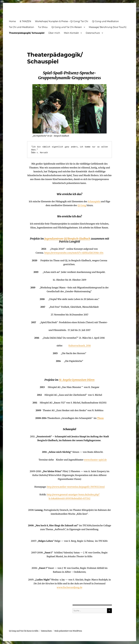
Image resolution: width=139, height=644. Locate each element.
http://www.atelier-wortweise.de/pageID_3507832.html (76, 487)
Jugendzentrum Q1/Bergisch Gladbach (67, 239)
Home (12, 21)
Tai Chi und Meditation (22, 27)
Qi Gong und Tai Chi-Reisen (67, 27)
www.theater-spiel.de (95, 460)
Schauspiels (94, 201)
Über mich (54, 33)
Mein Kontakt (71, 33)
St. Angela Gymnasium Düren (77, 380)
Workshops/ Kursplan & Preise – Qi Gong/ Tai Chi (62, 21)
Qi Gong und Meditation (105, 21)
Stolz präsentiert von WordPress (68, 631)
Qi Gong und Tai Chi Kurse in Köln (24, 631)
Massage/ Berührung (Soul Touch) (108, 27)
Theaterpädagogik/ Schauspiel (27, 33)
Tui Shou (43, 27)
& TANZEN (25, 21)
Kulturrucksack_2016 (80, 346)
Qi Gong (82, 205)
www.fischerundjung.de (69, 587)
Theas (100, 418)
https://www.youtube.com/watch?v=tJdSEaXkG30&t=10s (74, 253)
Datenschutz (93, 33)
